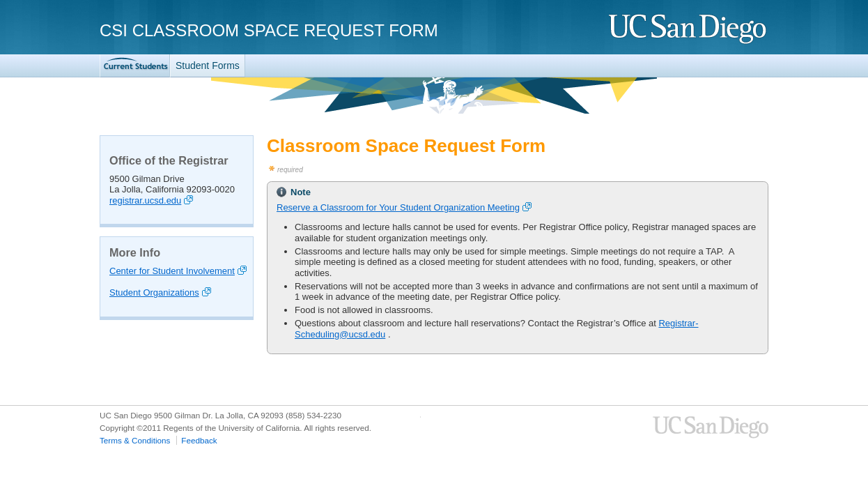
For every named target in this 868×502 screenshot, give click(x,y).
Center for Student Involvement (172, 271)
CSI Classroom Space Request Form (269, 30)
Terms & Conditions (135, 440)
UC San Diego (689, 30)
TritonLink (135, 66)
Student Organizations (154, 292)
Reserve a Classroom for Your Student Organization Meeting (398, 207)
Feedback (199, 440)
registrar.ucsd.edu (145, 200)
